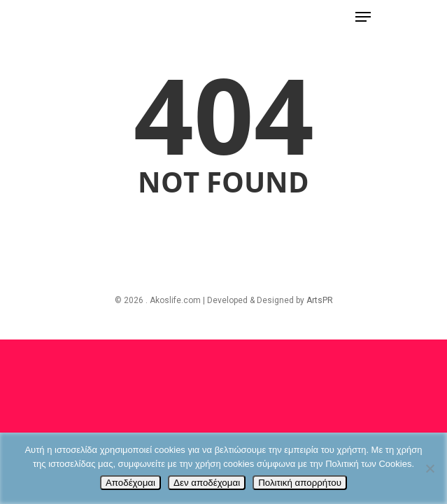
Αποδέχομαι (130, 483)
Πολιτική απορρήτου (300, 483)
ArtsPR (320, 300)
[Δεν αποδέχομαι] (430, 468)
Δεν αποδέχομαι (207, 483)
